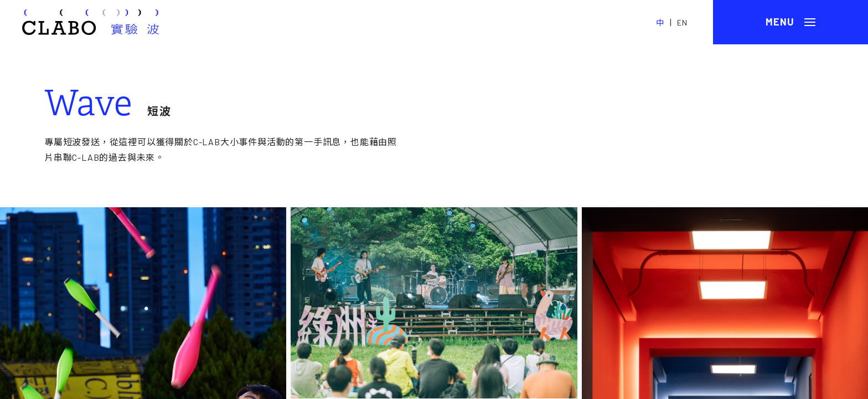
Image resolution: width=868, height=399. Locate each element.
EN (682, 22)
